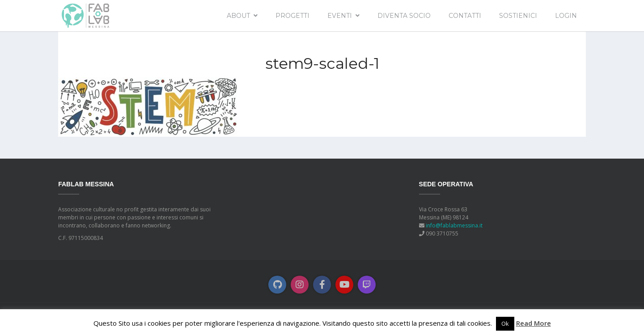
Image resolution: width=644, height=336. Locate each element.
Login (566, 16)
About (238, 16)
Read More (534, 323)
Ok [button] (505, 323)
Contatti (465, 16)
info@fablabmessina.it (454, 225)
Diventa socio (404, 16)
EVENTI (340, 16)
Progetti (292, 16)
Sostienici (518, 16)
